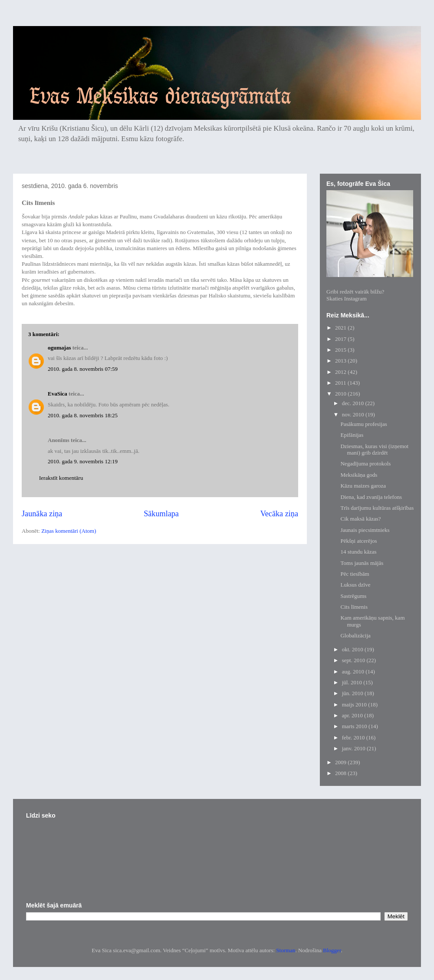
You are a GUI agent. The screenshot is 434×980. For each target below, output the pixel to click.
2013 (341, 361)
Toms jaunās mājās (362, 563)
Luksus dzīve (355, 585)
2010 (341, 394)
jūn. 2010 (353, 693)
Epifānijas (352, 435)
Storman (286, 950)
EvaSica (58, 394)
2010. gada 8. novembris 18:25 (83, 415)
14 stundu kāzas (358, 552)
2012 (341, 372)
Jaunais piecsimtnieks (365, 530)
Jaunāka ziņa (42, 514)
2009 (341, 762)
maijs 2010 (355, 704)
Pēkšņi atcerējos (358, 541)
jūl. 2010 (353, 682)
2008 (341, 773)
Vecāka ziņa (279, 514)
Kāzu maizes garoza (363, 486)
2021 (341, 328)
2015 (341, 350)
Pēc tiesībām (355, 574)
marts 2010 (355, 726)
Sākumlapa (161, 514)
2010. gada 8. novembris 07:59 (83, 369)
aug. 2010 (354, 671)
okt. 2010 (353, 649)
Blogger (332, 950)
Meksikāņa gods (359, 475)
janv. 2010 (354, 748)
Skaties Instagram (347, 299)
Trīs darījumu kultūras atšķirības (377, 508)
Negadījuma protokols (365, 464)
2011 (341, 383)
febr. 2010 (354, 737)
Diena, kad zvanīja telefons (371, 497)
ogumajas (59, 348)
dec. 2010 (354, 403)
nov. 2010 (354, 414)
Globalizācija (355, 635)
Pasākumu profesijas (363, 424)
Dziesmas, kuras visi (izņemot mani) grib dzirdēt (374, 450)
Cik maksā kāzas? (360, 519)
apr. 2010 (353, 715)
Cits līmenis (354, 607)
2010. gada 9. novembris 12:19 (83, 461)
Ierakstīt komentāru (61, 478)
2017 (341, 339)
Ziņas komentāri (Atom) (69, 531)
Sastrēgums (353, 596)
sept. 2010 (354, 660)
